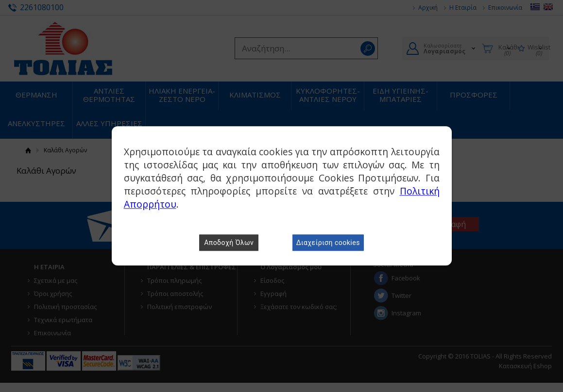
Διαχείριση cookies (328, 243)
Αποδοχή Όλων (229, 243)
